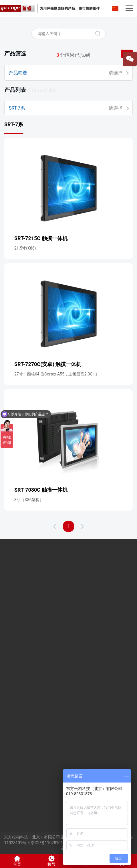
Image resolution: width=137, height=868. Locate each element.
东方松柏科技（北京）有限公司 (32, 837)
